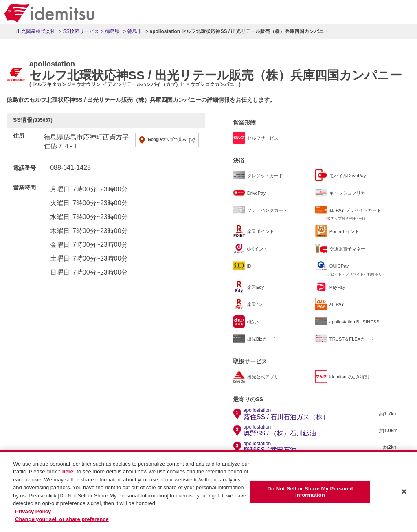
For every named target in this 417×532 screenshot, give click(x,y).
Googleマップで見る (167, 140)
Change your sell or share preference (62, 523)
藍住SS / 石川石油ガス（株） (286, 414)
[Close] (404, 495)
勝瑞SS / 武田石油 (270, 447)
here (68, 476)
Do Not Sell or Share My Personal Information (310, 496)
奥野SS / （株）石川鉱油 (280, 431)
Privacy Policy (33, 516)
